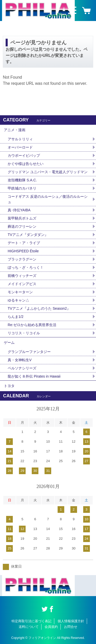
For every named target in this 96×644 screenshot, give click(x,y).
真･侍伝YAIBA (19, 210)
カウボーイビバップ (24, 155)
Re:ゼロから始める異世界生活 (32, 325)
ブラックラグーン (22, 259)
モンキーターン (20, 292)
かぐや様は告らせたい (26, 164)
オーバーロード (20, 147)
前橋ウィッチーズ (22, 276)
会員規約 (51, 627)
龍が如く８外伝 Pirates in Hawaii (34, 376)
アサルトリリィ (20, 139)
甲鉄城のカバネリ (22, 188)
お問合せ (71, 627)
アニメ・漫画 (15, 130)
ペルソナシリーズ (22, 368)
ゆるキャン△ (18, 300)
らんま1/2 (15, 317)
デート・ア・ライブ (24, 243)
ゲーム (9, 342)
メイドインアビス (22, 284)
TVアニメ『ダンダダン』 (28, 235)
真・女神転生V (20, 360)
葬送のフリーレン (22, 226)
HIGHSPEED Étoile (23, 251)
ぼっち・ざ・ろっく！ (26, 267)
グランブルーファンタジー (29, 352)
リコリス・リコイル (24, 333)
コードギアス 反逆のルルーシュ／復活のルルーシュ (48, 199)
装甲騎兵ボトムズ (22, 218)
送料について (29, 627)
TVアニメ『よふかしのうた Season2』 (39, 308)
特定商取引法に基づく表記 (31, 621)
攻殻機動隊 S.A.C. (22, 180)
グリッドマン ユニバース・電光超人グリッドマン (48, 172)
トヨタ (9, 386)
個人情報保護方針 (71, 621)
